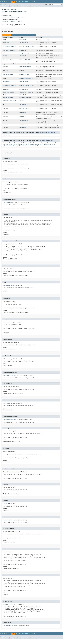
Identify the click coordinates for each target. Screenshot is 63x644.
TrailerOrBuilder (8, 97)
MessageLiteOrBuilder (8, 17)
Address (5, 70)
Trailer (5, 95)
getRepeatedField (49, 144)
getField (5, 144)
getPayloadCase (23, 64)
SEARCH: (45, 4)
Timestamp (6, 89)
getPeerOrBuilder (24, 74)
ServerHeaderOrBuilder (10, 85)
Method (20, 6)
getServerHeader (24, 81)
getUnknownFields (23, 146)
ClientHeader (7, 42)
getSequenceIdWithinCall (26, 79)
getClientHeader (24, 42)
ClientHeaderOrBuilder (10, 46)
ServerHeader (7, 81)
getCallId (22, 40)
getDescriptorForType (52, 143)
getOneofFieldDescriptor (35, 144)
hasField (31, 146)
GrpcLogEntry (5, 21)
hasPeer (21, 117)
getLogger (22, 50)
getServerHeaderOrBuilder (26, 85)
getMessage (22, 56)
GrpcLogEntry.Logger (9, 50)
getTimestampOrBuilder (25, 92)
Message (5, 56)
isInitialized (7, 135)
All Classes (3, 4)
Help (33, 2)
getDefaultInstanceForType (36, 143)
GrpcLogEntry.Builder (16, 21)
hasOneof (38, 146)
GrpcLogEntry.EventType (10, 100)
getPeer (21, 70)
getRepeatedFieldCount (10, 146)
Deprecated (25, 2)
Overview (3, 2)
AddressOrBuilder (8, 74)
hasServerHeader (24, 121)
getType (21, 100)
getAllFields (23, 143)
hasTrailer (22, 127)
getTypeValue (23, 104)
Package (8, 2)
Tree (20, 2)
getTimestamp (23, 89)
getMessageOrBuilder (25, 60)
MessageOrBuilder (20, 17)
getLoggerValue (23, 53)
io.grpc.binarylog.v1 (12, 9)
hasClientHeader (24, 108)
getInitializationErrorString (18, 144)
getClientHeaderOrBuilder (26, 46)
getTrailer (22, 95)
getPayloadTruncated (25, 66)
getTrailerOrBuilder (25, 97)
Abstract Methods (30, 35)
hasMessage (22, 112)
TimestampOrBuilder (9, 92)
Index (30, 2)
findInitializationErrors (10, 143)
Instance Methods (18, 35)
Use (17, 2)
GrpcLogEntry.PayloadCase (11, 64)
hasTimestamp (23, 125)
